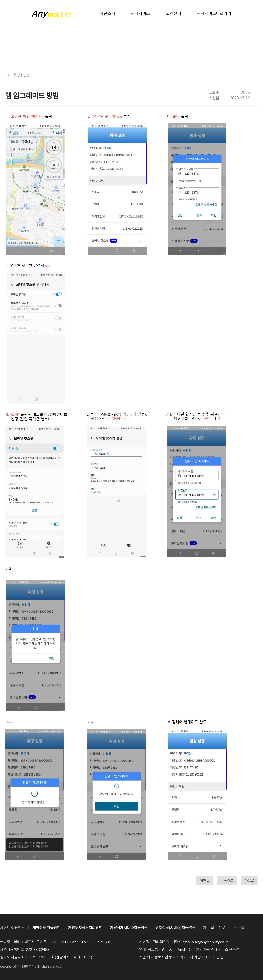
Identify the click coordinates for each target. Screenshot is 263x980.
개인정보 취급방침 (46, 928)
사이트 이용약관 (12, 928)
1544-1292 (69, 942)
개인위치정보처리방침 (85, 928)
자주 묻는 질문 (214, 928)
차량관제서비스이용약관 (129, 928)
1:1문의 (239, 928)
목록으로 (227, 881)
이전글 (205, 881)
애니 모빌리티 (51, 14)
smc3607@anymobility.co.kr (205, 942)
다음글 (249, 881)
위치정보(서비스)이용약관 (175, 928)
